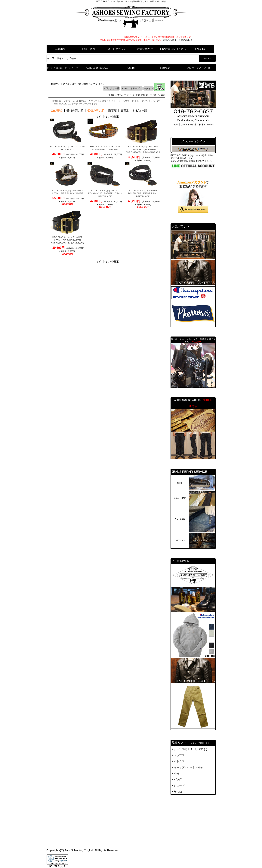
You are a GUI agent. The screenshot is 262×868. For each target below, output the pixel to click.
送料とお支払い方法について (123, 95)
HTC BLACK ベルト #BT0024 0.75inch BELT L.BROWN (105, 148)
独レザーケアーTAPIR (199, 68)
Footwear (165, 68)
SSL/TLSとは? (57, 866)
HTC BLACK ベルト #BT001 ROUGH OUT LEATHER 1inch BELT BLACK (143, 194)
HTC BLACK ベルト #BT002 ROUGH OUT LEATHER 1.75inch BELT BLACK (105, 194)
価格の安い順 (75, 110)
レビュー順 (140, 110)
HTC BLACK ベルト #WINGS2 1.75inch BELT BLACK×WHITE (67, 192)
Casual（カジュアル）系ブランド (96, 101)
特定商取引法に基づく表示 (152, 95)
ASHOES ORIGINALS (97, 68)
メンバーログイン (193, 141)
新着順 (112, 110)
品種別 (125, 110)
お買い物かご (145, 49)
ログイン (148, 88)
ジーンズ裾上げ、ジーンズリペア (63, 68)
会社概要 (60, 49)
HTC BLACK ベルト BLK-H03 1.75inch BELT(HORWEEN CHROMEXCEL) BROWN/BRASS (143, 150)
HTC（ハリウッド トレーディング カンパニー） (140, 101)
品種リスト (193, 791)
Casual (131, 68)
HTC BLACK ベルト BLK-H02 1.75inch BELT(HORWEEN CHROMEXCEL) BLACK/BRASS (67, 240)
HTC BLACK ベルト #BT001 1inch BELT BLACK (67, 148)
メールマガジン (117, 49)
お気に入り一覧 (111, 88)
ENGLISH (201, 49)
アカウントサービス (132, 88)
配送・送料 (89, 49)
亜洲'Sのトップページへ (64, 101)
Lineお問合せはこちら (173, 49)
